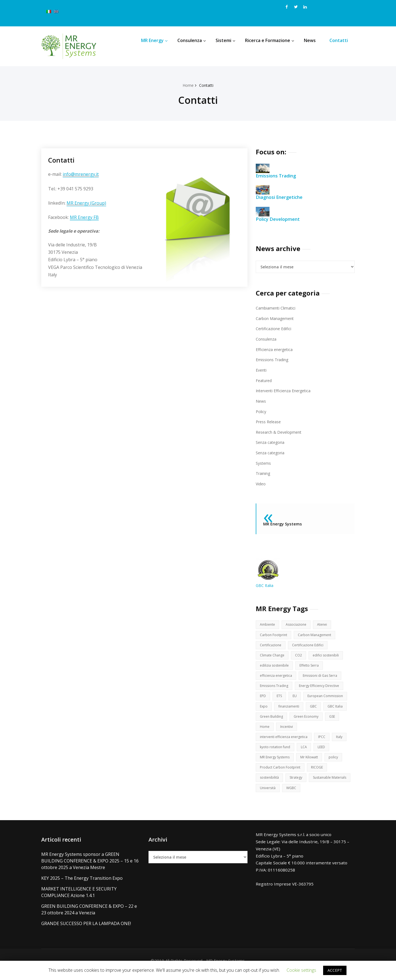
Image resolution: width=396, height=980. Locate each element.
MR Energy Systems (284, 524)
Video (261, 483)
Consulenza (192, 40)
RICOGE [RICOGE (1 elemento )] (319, 774)
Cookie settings (301, 970)
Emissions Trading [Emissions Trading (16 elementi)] (275, 689)
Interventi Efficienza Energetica (285, 390)
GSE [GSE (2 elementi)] (336, 720)
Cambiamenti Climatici (276, 308)
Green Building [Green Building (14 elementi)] (272, 720)
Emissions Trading (278, 171)
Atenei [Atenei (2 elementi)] (325, 625)
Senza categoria (271, 442)
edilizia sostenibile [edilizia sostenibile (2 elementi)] (275, 667)
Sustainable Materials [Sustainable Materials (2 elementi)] (278, 795)
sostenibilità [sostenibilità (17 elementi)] (270, 784)
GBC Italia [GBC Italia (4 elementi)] (339, 710)
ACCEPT (335, 970)
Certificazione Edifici (275, 328)
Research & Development (280, 431)
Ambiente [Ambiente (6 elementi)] (268, 625)
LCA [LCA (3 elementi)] (306, 753)
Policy (261, 411)
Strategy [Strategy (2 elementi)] (298, 784)
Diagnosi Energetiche (281, 193)
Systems (264, 463)
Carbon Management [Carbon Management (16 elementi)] (317, 635)
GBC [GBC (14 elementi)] (316, 710)
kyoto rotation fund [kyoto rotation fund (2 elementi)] (276, 753)
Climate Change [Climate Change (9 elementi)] (273, 657)
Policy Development (280, 214)
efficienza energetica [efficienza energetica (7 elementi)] (278, 678)
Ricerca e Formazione (270, 40)
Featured (264, 380)
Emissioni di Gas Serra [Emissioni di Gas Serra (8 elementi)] (325, 678)
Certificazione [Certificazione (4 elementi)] (271, 646)
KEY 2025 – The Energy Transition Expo (82, 886)
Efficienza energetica (276, 349)
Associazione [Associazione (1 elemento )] (298, 625)
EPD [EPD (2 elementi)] (263, 699)
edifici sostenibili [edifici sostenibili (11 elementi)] (329, 657)
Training (263, 473)
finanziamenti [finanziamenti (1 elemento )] (290, 710)
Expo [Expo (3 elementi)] (264, 710)
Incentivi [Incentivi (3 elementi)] (287, 731)
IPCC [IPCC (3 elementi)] (327, 742)
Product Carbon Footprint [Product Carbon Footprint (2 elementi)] (281, 774)
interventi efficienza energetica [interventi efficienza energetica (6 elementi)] (286, 742)
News (310, 40)
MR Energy (154, 40)
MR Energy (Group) (86, 203)
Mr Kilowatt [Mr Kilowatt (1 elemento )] (313, 763)
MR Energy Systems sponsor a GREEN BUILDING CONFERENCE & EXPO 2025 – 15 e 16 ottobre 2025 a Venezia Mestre (90, 868)
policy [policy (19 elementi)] (338, 763)
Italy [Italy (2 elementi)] (344, 742)
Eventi (262, 370)
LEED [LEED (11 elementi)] (324, 753)
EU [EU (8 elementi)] (296, 699)
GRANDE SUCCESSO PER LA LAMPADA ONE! (86, 931)
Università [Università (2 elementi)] (316, 795)
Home (188, 85)
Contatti (339, 40)
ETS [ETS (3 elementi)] (280, 699)
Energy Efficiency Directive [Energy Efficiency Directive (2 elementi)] (323, 689)
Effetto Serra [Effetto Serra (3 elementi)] (312, 667)
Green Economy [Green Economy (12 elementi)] (309, 720)
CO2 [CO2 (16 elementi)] (301, 657)
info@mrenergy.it (81, 174)
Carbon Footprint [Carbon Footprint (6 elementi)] (274, 635)
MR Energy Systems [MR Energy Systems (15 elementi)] (276, 763)
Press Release (270, 421)
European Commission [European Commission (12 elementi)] (328, 699)
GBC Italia (268, 573)
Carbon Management (276, 318)
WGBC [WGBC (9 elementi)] (340, 795)
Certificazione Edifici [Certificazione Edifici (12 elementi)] (310, 646)
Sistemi (226, 40)
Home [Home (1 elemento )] (265, 731)
